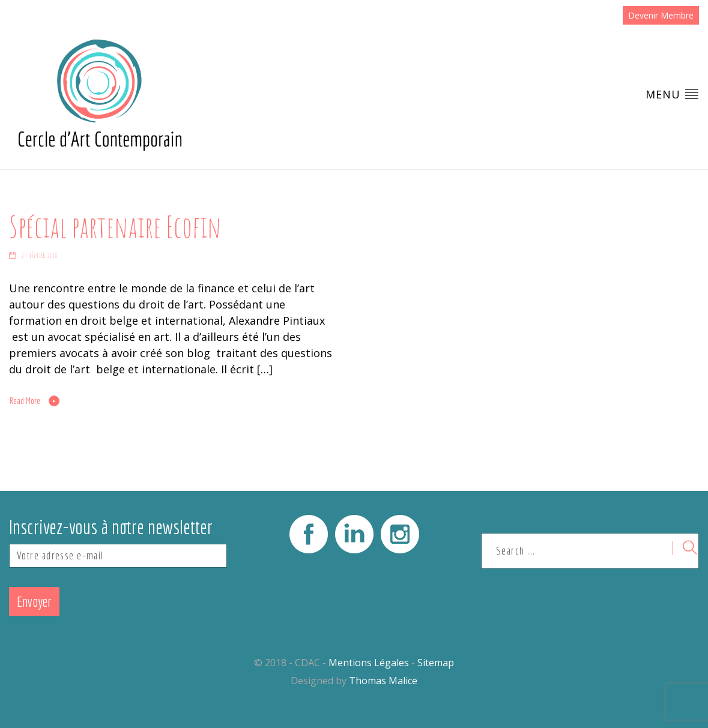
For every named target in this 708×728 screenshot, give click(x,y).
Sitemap (436, 663)
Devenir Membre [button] (661, 15)
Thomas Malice (383, 681)
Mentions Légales (369, 663)
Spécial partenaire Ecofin (115, 226)
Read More (25, 401)
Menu (672, 94)
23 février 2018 (40, 256)
